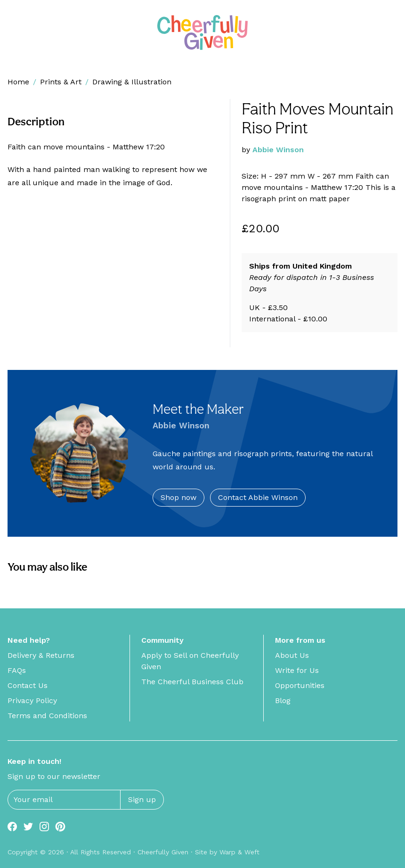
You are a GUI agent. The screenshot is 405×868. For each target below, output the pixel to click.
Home (18, 82)
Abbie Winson (278, 150)
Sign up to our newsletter (54, 776)
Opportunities (300, 685)
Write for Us (297, 670)
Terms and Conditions (47, 716)
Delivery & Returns (41, 655)
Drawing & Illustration (132, 82)
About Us (292, 655)
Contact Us (28, 685)
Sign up (142, 799)
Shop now (178, 497)
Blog (283, 700)
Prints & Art (61, 82)
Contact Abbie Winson (258, 497)
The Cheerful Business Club (192, 682)
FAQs (17, 670)
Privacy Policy (32, 700)
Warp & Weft (239, 852)
